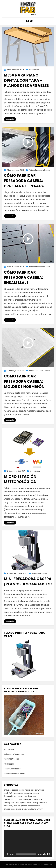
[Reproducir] (7, 854)
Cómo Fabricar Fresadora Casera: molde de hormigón (24, 381)
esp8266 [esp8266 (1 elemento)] (8, 793)
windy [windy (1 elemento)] (40, 809)
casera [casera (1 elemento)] (15, 790)
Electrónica (35, 471)
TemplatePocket (26, 865)
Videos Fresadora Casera (40, 170)
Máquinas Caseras (40, 573)
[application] (28, 843)
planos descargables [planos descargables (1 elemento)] (30, 806)
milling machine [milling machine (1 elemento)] (40, 803)
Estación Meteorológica (14, 754)
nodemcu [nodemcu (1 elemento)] (8, 806)
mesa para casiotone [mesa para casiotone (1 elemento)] (33, 799)
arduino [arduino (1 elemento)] (7, 790)
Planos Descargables (13, 769)
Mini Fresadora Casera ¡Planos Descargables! (28, 581)
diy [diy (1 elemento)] (32, 790)
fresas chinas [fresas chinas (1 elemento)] (10, 796)
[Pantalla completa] (49, 854)
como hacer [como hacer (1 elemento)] (25, 790)
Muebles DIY (34, 70)
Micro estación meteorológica (20, 479)
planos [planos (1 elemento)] (17, 806)
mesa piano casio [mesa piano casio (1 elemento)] (24, 803)
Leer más (10, 119)
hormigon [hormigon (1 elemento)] (33, 796)
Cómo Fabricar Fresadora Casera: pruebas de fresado (24, 181)
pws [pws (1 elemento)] (24, 809)
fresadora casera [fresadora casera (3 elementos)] (31, 793)
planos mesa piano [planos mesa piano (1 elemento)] (12, 809)
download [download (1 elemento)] (39, 790)
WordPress (48, 865)
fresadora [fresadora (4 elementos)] (18, 793)
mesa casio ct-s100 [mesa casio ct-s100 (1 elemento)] (13, 799)
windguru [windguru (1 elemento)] (32, 809)
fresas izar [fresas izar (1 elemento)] (22, 796)
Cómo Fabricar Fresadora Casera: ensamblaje (24, 278)
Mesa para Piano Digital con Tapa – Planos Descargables (26, 80)
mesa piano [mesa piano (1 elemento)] (9, 803)
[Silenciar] (44, 854)
